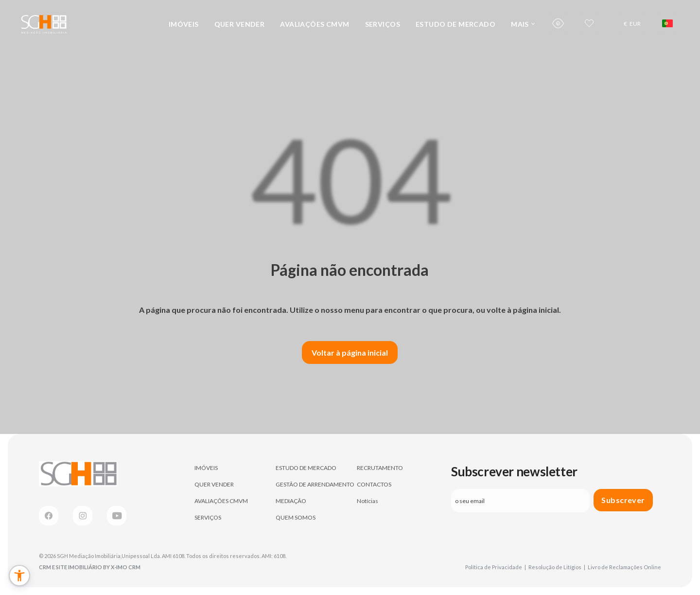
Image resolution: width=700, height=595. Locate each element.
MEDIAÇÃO (291, 501)
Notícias (367, 501)
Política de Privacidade (496, 567)
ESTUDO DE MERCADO (455, 24)
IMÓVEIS (184, 24)
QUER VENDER (240, 24)
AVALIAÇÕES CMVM (315, 24)
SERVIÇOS (383, 24)
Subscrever (623, 500)
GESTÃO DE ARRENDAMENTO (315, 484)
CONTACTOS (374, 484)
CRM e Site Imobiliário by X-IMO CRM (90, 567)
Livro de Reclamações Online (624, 567)
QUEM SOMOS (296, 517)
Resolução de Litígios (557, 567)
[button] (19, 576)
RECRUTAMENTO (380, 468)
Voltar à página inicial (350, 352)
